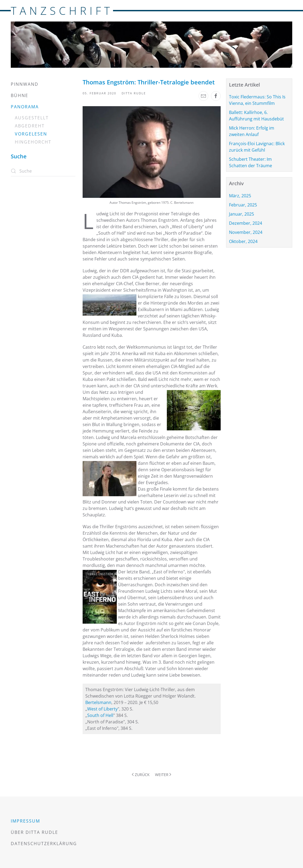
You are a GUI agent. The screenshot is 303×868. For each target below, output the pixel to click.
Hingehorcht (33, 142)
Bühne (20, 95)
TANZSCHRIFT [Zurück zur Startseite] (62, 11)
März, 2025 (240, 196)
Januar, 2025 (242, 214)
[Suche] (43, 171)
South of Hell (100, 715)
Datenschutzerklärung (44, 844)
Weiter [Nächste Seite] (163, 775)
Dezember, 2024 (246, 223)
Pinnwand (25, 84)
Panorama (25, 107)
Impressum (25, 821)
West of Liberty (102, 709)
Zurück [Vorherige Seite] (141, 775)
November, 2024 (246, 232)
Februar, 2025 (243, 205)
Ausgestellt (32, 118)
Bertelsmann (98, 702)
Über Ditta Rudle (34, 832)
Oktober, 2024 (243, 241)
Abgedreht (30, 126)
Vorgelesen (31, 134)
